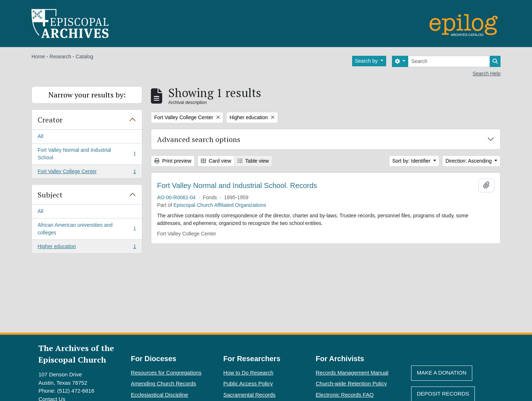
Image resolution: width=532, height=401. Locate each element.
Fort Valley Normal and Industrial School (87, 154)
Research (60, 57)
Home (38, 57)
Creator (50, 120)
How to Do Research (248, 373)
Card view (216, 161)
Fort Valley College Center (87, 173)
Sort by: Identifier (412, 161)
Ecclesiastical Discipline (160, 395)
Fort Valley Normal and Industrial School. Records (237, 185)
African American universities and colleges (87, 229)
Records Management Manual (352, 373)
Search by (367, 61)
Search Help (487, 74)
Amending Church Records (164, 383)
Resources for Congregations (166, 373)
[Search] (449, 61)
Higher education (87, 248)
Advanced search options (199, 139)
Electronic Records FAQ (345, 395)
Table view (253, 161)
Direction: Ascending (469, 161)
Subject (50, 195)
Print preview (173, 161)
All (41, 136)
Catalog (84, 57)
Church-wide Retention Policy (351, 383)
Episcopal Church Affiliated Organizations (220, 205)
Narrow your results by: (87, 95)
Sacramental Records (249, 395)
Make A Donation (442, 373)
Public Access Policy (248, 383)
